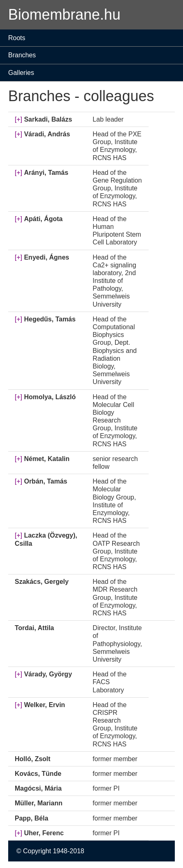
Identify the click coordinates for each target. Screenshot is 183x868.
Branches (22, 55)
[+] (18, 119)
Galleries (21, 73)
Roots (17, 38)
